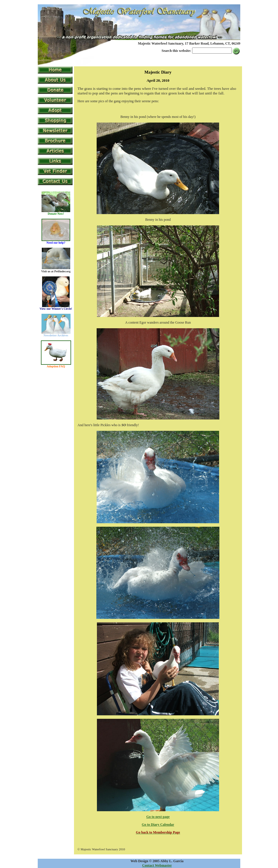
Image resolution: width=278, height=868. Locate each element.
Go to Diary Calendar (158, 825)
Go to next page (158, 817)
